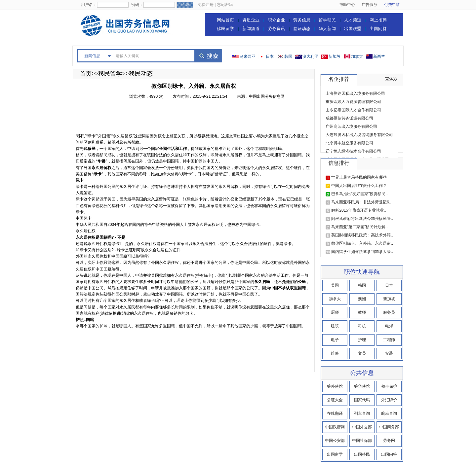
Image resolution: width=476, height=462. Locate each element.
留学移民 (327, 20)
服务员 (389, 312)
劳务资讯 (276, 29)
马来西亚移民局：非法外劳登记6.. (361, 202)
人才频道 (353, 20)
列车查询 (362, 413)
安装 (389, 353)
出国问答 (378, 29)
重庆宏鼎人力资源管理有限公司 (353, 102)
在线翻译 (335, 413)
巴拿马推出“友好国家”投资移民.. (359, 194)
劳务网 (389, 441)
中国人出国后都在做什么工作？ (359, 186)
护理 (362, 340)
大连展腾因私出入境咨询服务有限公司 (359, 135)
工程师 (389, 340)
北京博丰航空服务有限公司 (349, 143)
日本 (270, 56)
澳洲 (362, 299)
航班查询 (389, 413)
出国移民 (362, 454)
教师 (362, 312)
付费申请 (392, 5)
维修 (335, 353)
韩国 (288, 56)
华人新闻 (327, 29)
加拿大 (357, 56)
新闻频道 (251, 29)
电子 (335, 340)
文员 (362, 353)
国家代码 (362, 400)
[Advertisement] (196, 118)
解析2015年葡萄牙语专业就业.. (358, 210)
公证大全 (335, 400)
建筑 (335, 326)
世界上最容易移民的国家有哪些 (359, 177)
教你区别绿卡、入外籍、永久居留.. (362, 243)
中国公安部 (335, 441)
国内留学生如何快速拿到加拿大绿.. (362, 252)
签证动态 (302, 29)
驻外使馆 (335, 386)
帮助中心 (347, 5)
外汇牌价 (389, 400)
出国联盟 (353, 29)
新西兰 (379, 56)
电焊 (389, 326)
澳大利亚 (310, 56)
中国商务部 (389, 427)
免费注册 (206, 5)
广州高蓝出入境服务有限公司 (351, 126)
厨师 (335, 312)
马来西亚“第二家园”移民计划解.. (359, 227)
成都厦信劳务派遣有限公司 (349, 118)
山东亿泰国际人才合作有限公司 (353, 110)
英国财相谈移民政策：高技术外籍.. (362, 235)
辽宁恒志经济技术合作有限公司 (353, 151)
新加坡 (335, 56)
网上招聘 (378, 20)
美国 (335, 285)
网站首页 (225, 20)
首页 (86, 74)
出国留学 (335, 454)
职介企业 (276, 20)
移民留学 (225, 29)
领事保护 (389, 386)
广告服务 (370, 5)
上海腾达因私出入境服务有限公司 (355, 93)
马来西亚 (248, 56)
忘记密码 (225, 5)
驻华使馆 (362, 386)
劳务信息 (302, 20)
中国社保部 (362, 441)
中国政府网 (335, 427)
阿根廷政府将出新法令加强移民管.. (362, 219)
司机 (362, 326)
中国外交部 (362, 427)
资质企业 (251, 20)
